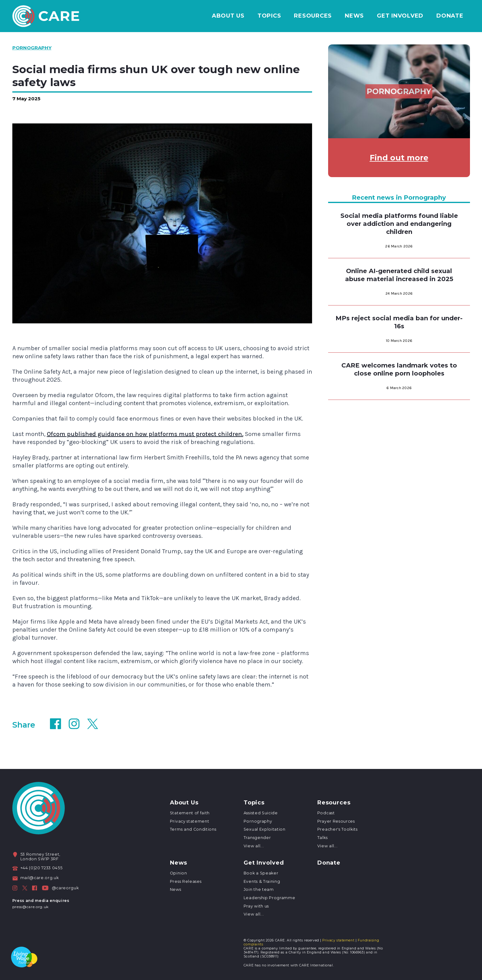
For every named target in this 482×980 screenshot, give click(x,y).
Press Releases (186, 881)
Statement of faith (190, 813)
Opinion (179, 873)
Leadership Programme (269, 898)
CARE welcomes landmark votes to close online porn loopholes (399, 369)
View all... (254, 846)
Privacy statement (190, 821)
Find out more (399, 158)
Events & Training (262, 881)
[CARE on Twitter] (25, 888)
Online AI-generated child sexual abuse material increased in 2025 (399, 275)
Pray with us (256, 906)
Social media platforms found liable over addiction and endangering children (399, 224)
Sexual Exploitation (265, 829)
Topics (269, 16)
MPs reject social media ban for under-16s (399, 322)
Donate (450, 16)
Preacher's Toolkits (338, 829)
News (354, 16)
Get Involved (400, 16)
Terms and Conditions (193, 829)
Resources (313, 16)
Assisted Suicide (261, 813)
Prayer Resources (336, 821)
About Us (228, 16)
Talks (322, 838)
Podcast (326, 813)
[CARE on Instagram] (15, 888)
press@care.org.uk (31, 907)
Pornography (258, 821)
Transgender (257, 838)
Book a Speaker (261, 873)
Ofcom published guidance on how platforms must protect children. (145, 434)
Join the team (259, 889)
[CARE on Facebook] (35, 888)
